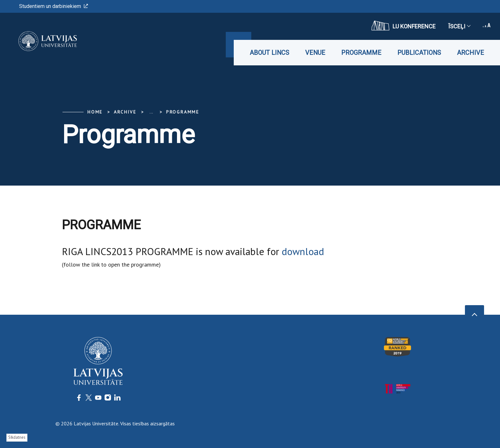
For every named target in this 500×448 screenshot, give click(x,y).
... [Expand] (151, 112)
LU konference (404, 26)
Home (95, 112)
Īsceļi (459, 26)
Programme (361, 53)
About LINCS (269, 53)
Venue (315, 53)
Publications (419, 53)
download (303, 251)
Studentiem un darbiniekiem (54, 6)
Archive (471, 53)
